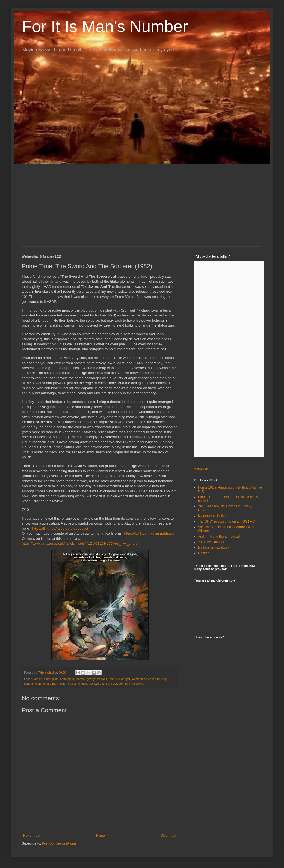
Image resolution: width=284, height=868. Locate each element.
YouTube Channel (211, 542)
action (38, 679)
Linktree (204, 553)
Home (100, 836)
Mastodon (201, 469)
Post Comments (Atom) (59, 843)
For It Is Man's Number (105, 26)
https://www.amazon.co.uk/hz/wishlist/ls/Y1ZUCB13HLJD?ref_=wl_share (80, 544)
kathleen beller (141, 679)
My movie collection (212, 516)
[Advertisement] (142, 205)
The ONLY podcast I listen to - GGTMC (226, 522)
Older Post (168, 836)
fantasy (80, 679)
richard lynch (32, 684)
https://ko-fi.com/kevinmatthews (149, 533)
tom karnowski (134, 684)
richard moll (50, 684)
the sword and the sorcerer (106, 684)
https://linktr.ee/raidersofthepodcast (60, 529)
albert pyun (51, 679)
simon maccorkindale (73, 684)
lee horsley (159, 679)
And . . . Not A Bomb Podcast (219, 537)
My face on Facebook (214, 547)
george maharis (97, 679)
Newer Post (32, 836)
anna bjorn (67, 679)
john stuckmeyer (119, 679)
